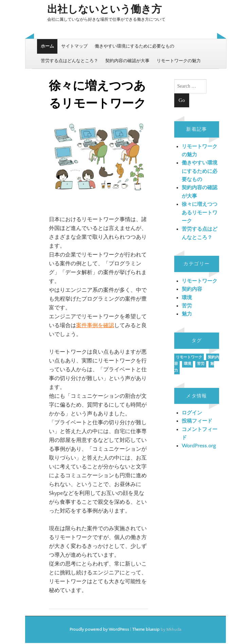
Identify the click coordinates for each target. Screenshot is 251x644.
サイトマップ (74, 46)
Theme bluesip (146, 630)
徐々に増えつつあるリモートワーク (200, 213)
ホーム (47, 46)
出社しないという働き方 (104, 10)
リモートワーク (200, 281)
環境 (187, 298)
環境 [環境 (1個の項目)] (187, 364)
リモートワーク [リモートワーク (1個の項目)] (189, 357)
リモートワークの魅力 (179, 61)
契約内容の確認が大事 (127, 61)
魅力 (187, 314)
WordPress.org (199, 446)
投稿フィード (197, 421)
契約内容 (192, 289)
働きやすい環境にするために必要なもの (135, 46)
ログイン (192, 413)
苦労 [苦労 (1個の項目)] (201, 364)
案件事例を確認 (95, 325)
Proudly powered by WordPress (99, 630)
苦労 (187, 306)
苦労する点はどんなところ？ (69, 61)
